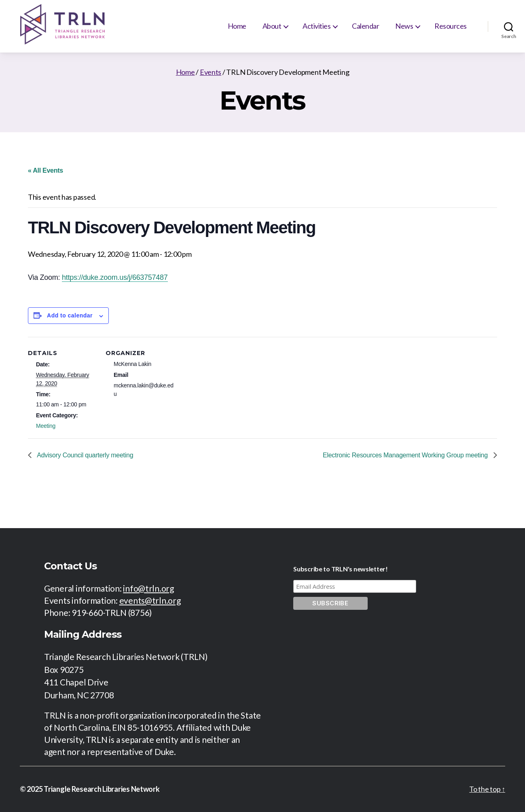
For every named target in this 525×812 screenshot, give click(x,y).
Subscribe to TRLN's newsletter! (341, 569)
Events (211, 72)
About (272, 26)
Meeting (46, 426)
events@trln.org (150, 600)
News (404, 26)
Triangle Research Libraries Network (102, 789)
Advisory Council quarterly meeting (84, 455)
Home (237, 26)
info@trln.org (148, 588)
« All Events (46, 170)
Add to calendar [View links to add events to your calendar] (70, 315)
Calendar (365, 26)
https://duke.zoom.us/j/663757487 (115, 277)
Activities (316, 26)
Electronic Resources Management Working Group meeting (406, 455)
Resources (451, 26)
